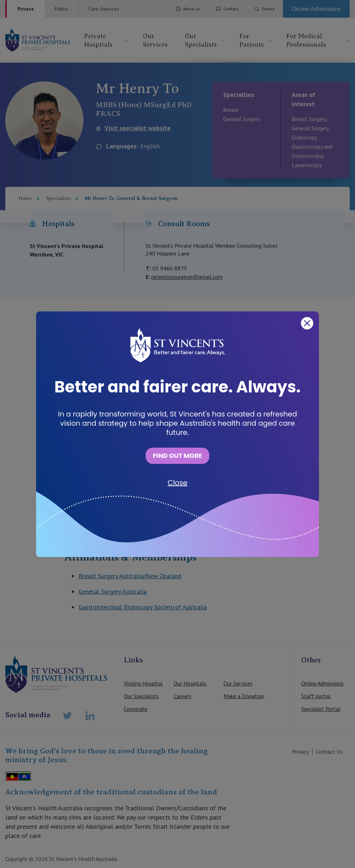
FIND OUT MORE (177, 456)
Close (177, 483)
